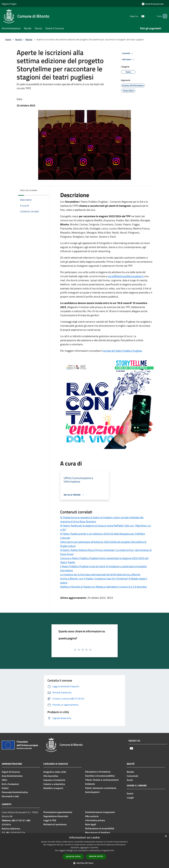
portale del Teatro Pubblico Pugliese (123, 351)
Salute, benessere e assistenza (101, 788)
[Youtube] (138, 16)
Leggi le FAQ (50, 820)
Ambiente (90, 784)
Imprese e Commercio (54, 780)
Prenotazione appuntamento (58, 812)
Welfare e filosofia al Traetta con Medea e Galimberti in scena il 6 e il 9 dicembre (104, 587)
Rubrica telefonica (11, 829)
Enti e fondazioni (10, 784)
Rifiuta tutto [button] (96, 856)
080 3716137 (18, 820)
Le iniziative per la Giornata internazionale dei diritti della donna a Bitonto (100, 574)
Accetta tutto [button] (73, 857)
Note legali (91, 824)
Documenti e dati (10, 796)
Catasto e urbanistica (54, 784)
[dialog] (84, 851)
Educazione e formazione (98, 772)
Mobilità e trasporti (53, 788)
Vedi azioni (129, 60)
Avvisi (130, 780)
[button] (85, 863)
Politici (5, 788)
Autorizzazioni (92, 792)
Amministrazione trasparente (100, 812)
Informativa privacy (95, 820)
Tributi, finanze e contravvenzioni (102, 780)
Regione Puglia (9, 4)
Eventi (130, 793)
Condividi (128, 53)
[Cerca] (164, 16)
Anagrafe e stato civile (55, 772)
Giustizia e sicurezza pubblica (100, 776)
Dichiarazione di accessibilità (100, 828)
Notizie (29, 39)
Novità (18, 39)
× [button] (166, 836)
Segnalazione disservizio (56, 816)
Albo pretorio (92, 816)
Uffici (4, 780)
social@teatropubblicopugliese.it (126, 276)
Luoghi (130, 798)
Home (8, 39)
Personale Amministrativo (15, 792)
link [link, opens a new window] (112, 850)
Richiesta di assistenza (55, 824)
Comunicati (132, 776)
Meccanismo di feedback (98, 832)
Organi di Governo (11, 772)
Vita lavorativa (51, 776)
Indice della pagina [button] (29, 190)
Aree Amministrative (12, 776)
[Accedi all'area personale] (153, 4)
